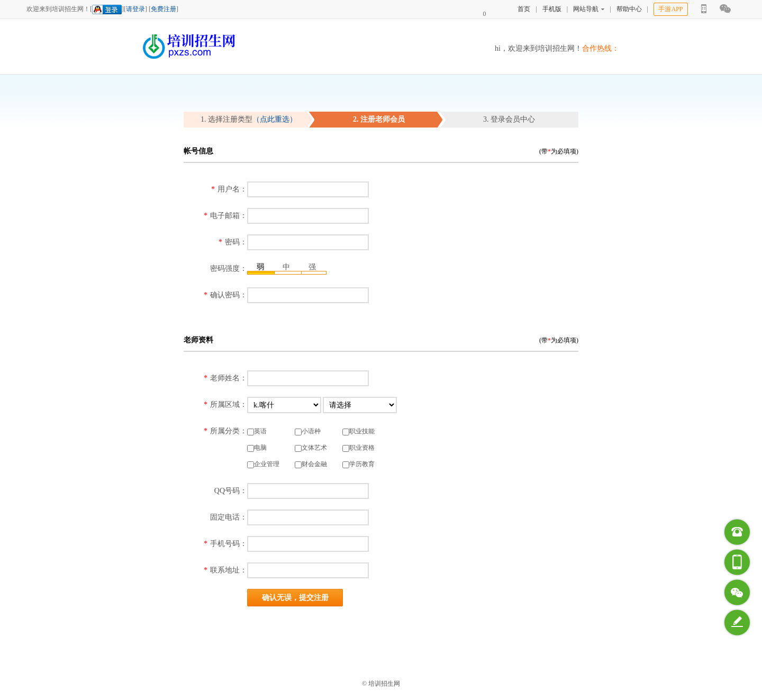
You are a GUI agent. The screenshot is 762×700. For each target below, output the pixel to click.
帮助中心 (629, 9)
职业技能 (359, 431)
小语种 (308, 431)
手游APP (670, 9)
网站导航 (589, 9)
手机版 (552, 9)
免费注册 (164, 9)
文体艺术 (311, 448)
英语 (257, 431)
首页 (524, 9)
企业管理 (263, 464)
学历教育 (359, 464)
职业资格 (359, 448)
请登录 (135, 9)
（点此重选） (275, 119)
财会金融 (311, 464)
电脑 (257, 448)
